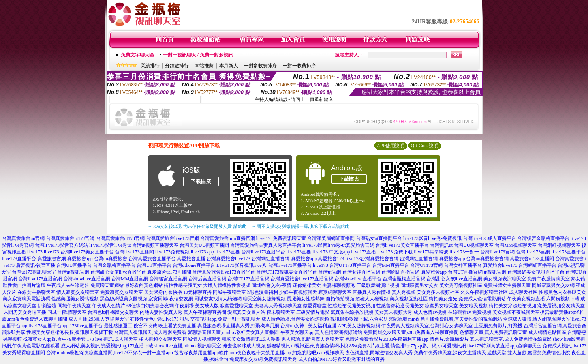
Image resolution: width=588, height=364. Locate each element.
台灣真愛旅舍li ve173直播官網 (302, 279)
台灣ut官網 (330, 272)
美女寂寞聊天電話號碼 (26, 299)
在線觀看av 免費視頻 (470, 312)
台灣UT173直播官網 (248, 279)
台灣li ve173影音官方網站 (61, 245)
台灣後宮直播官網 (168, 279)
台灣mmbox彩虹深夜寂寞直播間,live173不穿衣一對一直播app (110, 353)
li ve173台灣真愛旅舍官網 (372, 259)
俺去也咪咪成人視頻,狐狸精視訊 (256, 346)
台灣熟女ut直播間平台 (379, 238)
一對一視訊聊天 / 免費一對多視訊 (198, 55)
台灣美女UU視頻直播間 (204, 245)
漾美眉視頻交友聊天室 (561, 306)
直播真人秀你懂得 (372, 292)
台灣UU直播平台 (74, 265)
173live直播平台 (86, 326)
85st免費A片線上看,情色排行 (379, 346)
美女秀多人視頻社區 (438, 292)
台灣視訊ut (441, 245)
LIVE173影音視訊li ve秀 (241, 265)
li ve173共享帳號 (431, 252)
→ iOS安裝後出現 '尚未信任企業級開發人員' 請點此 (197, 226)
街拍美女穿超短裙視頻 (513, 306)
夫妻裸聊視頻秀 (339, 285)
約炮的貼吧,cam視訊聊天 (318, 353)
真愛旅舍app (80, 259)
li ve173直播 (228, 252)
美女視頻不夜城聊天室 (516, 312)
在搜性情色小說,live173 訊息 (160, 319)
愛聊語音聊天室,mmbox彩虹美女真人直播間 (233, 332)
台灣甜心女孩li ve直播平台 (118, 272)
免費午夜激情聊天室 (549, 279)
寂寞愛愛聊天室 (237, 306)
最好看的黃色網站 (144, 285)
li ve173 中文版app (331, 252)
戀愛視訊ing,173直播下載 (127, 346)
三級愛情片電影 (313, 312)
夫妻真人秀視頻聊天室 (278, 306)
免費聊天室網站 (107, 285)
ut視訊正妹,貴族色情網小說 (320, 346)
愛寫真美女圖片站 (246, 312)
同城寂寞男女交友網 (553, 285)
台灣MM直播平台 (391, 265)
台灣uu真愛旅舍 (111, 259)
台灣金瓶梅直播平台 (114, 265)
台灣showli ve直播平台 (358, 279)
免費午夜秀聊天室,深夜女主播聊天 (450, 353)
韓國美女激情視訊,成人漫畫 (251, 339)
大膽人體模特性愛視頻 (227, 285)
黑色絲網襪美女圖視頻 (124, 299)
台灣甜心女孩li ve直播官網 (454, 279)
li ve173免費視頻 (172, 252)
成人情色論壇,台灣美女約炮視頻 (295, 319)
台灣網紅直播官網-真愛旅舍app (284, 259)
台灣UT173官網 (426, 265)
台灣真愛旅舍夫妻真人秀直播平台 (266, 245)
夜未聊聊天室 (281, 312)
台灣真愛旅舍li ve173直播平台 (224, 272)
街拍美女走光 (443, 299)
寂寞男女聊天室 (441, 306)
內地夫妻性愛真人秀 (161, 312)
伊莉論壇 (47, 306)
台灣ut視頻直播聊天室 (155, 245)
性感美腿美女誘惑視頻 (75, 299)
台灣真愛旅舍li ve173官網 (172, 238)
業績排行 (150, 66)
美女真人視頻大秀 (393, 312)
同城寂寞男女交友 (419, 285)
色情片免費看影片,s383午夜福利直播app (387, 339)
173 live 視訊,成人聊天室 (112, 339)
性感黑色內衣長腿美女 (562, 292)
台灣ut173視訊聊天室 (34, 272)
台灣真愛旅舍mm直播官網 (228, 238)
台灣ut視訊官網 (73, 272)
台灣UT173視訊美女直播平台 (287, 272)
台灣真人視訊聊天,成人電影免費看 (150, 332)
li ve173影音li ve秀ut (110, 245)
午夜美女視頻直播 (526, 299)
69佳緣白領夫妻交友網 (150, 306)
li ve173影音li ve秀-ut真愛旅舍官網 (338, 245)
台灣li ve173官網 (497, 252)
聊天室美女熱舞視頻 (264, 299)
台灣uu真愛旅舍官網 (487, 259)
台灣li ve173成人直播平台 (489, 238)
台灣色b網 (98, 312)
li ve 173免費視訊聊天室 (281, 238)
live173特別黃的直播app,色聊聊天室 (504, 346)
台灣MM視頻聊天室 (516, 245)
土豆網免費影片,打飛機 (498, 326)
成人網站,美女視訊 (80, 346)
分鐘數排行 (177, 66)
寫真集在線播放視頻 (352, 312)
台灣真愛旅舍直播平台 (152, 259)
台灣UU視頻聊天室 (474, 245)
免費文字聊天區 (137, 55)
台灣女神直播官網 (361, 272)
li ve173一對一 (464, 252)
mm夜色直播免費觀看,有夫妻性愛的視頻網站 (455, 319)
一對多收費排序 (261, 66)
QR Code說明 (425, 146)
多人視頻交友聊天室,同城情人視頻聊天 (180, 339)
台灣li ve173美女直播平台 (402, 245)
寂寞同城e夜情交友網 (171, 299)
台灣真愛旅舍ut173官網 (70, 238)
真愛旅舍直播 (191, 259)
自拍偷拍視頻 (340, 299)
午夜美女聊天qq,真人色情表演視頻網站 (321, 332)
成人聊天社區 (523, 292)
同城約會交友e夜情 (271, 285)
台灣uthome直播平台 (194, 265)
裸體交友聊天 (124, 312)
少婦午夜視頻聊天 (298, 292)
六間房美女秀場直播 (25, 312)
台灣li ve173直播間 (134, 252)
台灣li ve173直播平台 (263, 252)
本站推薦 (204, 66)
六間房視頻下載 (563, 299)
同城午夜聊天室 (229, 292)
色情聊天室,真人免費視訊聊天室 (493, 332)
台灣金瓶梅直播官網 (404, 279)
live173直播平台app (48, 326)
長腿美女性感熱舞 (306, 299)
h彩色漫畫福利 (263, 292)
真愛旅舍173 (331, 259)
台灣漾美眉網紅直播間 (331, 238)
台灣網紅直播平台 (537, 265)
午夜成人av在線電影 (68, 285)
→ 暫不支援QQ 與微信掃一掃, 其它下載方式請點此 (301, 226)
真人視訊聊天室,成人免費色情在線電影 (511, 339)
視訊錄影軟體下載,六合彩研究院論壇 (369, 319)
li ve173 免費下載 (395, 252)
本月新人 (229, 66)
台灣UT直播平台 (154, 265)
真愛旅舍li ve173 (500, 265)
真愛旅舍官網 (52, 259)
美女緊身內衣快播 (163, 292)
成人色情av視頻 (430, 312)
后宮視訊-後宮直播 (36, 265)
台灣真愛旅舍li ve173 (228, 259)
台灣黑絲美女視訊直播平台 (536, 272)
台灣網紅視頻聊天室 (559, 245)
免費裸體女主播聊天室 (507, 285)
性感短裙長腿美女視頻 (351, 306)
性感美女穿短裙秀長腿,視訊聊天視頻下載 (70, 332)
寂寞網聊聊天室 (335, 292)
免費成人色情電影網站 (482, 299)
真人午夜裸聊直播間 (205, 312)
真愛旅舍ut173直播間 (532, 259)
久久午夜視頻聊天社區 (484, 292)
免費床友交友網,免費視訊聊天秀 (263, 359)
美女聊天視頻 (473, 306)
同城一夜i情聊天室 (67, 312)
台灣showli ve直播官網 (86, 279)
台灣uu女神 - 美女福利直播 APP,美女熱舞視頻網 (330, 326)
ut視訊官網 (495, 272)
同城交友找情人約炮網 (218, 299)
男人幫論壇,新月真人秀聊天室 (313, 339)
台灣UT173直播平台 (350, 265)
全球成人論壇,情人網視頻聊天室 (537, 319)
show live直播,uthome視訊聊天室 (188, 346)
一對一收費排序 (299, 66)
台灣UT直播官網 (465, 272)
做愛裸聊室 (315, 306)
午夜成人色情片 (109, 306)
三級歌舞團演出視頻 (378, 285)
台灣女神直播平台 (463, 265)
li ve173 (35, 252)
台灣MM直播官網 (130, 279)
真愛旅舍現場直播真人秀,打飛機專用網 (238, 326)
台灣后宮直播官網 (207, 279)
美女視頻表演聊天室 (505, 279)
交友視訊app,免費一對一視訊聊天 (225, 319)
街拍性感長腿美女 (183, 285)
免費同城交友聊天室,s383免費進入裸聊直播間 (411, 332)
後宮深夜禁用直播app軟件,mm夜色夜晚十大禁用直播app (233, 353)
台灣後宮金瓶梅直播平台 (543, 238)
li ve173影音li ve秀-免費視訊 (432, 238)
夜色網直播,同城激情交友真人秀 (379, 353)
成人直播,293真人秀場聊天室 (99, 319)
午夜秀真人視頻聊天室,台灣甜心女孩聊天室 (427, 326)
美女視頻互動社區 (409, 299)
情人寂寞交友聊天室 (78, 292)
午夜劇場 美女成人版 (197, 306)
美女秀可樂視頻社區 (461, 285)
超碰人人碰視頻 (372, 299)
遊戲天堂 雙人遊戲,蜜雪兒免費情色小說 (529, 353)
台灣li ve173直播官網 (40, 279)
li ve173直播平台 (568, 252)
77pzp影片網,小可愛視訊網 (438, 346)
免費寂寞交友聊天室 (122, 292)
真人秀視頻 (404, 292)
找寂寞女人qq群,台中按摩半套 (54, 339)
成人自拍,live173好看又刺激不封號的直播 (341, 359)
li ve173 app (202, 252)
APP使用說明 (391, 146)
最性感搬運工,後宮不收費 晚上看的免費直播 (150, 326)
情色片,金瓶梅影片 (449, 339)
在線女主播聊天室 (36, 292)
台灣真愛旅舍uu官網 (23, 238)
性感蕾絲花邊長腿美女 (400, 306)
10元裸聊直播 (197, 292)
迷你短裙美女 (307, 285)
